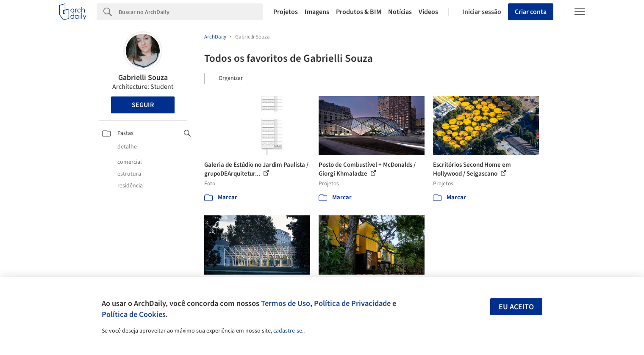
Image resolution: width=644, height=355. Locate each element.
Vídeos (428, 12)
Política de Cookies (134, 314)
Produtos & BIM (359, 12)
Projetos (286, 12)
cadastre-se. (288, 331)
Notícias (400, 12)
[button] (226, 79)
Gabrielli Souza (143, 78)
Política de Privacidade (352, 303)
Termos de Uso (286, 303)
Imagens (317, 12)
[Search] (191, 12)
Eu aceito (516, 307)
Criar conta (531, 12)
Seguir (143, 105)
